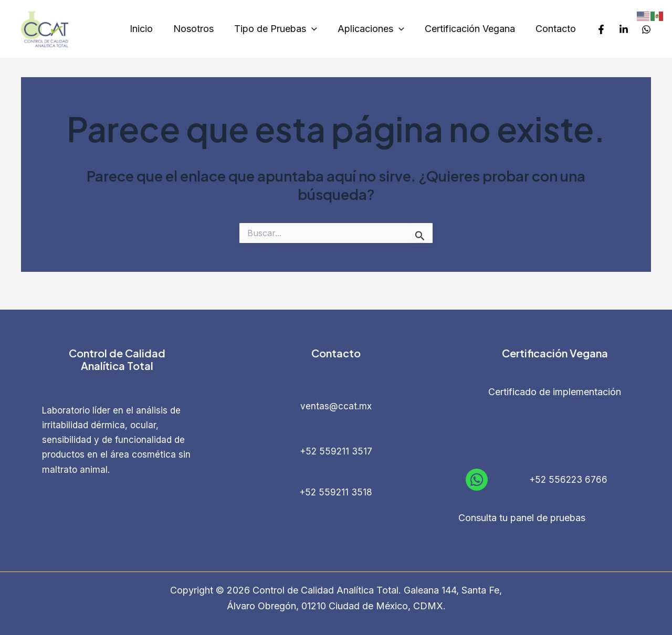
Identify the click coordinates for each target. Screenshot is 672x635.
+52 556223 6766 (568, 480)
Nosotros (200, 29)
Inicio (150, 29)
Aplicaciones (375, 29)
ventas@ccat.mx (336, 406)
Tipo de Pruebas (281, 29)
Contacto (556, 29)
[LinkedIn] (624, 29)
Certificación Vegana (472, 29)
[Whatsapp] (646, 29)
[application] (317, 29)
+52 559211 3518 (336, 492)
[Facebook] (601, 29)
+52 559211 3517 (336, 451)
